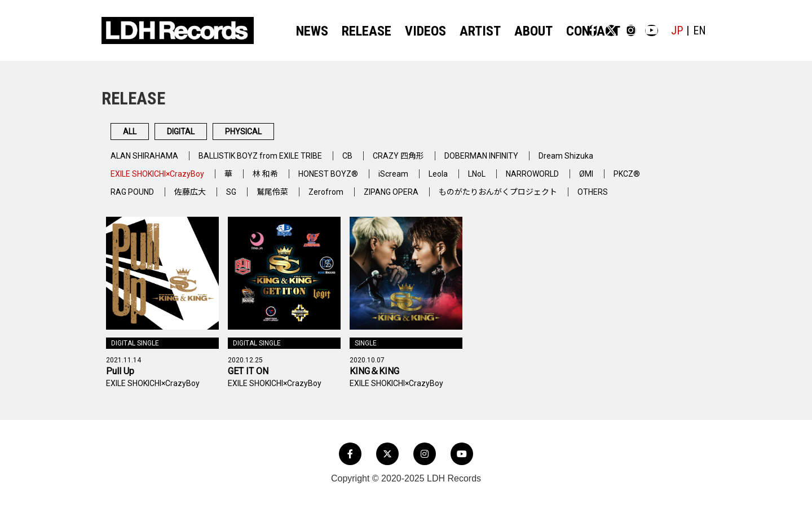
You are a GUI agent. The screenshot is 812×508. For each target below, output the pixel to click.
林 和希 (285, 180)
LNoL (512, 180)
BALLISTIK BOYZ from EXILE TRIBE (278, 162)
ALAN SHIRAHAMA (149, 162)
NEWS (315, 31)
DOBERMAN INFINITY (521, 162)
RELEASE (363, 31)
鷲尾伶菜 (286, 198)
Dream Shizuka (614, 162)
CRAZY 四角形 (429, 162)
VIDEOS (414, 31)
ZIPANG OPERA (414, 198)
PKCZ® (676, 180)
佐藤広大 (198, 198)
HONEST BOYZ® (353, 180)
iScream (423, 180)
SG (242, 198)
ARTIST (462, 31)
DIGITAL (226, 135)
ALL (144, 135)
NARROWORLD (573, 180)
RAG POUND (135, 198)
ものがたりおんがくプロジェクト (533, 198)
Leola (470, 180)
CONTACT (559, 31)
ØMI (632, 180)
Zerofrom (343, 198)
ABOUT (508, 31)
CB (374, 162)
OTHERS (638, 198)
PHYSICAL (325, 135)
